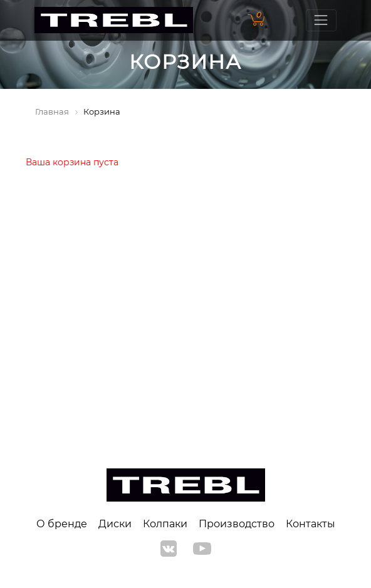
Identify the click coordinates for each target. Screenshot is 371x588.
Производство (237, 524)
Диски (115, 524)
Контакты (311, 524)
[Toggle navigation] (321, 20)
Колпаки (165, 524)
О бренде (62, 524)
